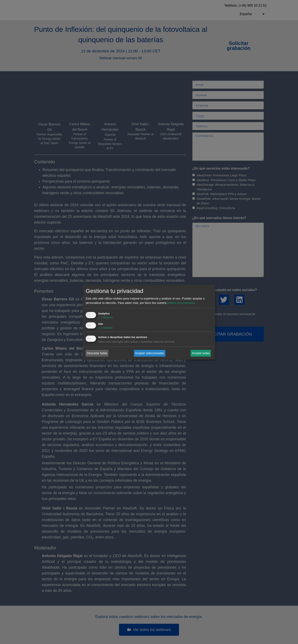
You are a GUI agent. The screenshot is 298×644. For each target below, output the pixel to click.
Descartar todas (97, 353)
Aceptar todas (201, 353)
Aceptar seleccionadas (150, 353)
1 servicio (105, 317)
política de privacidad (181, 303)
